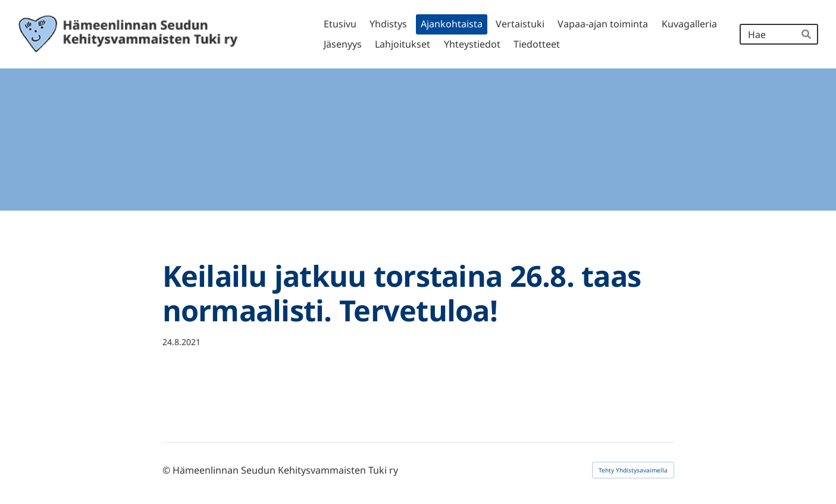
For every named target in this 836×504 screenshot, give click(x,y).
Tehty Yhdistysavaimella (633, 470)
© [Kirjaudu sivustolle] (167, 470)
